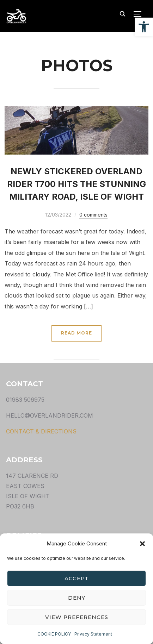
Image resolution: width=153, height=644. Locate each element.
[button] (144, 27)
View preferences (77, 617)
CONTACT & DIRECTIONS (41, 431)
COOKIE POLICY (54, 634)
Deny (77, 598)
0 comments (93, 215)
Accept (77, 578)
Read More (76, 333)
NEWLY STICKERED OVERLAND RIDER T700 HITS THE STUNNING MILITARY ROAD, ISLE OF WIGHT (76, 184)
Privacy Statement (93, 634)
